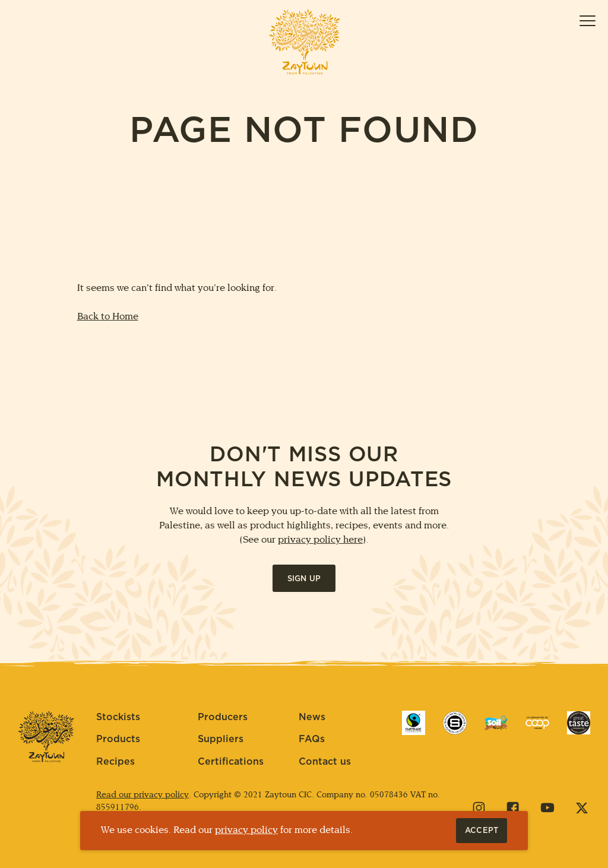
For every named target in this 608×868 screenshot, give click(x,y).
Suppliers (221, 739)
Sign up (304, 579)
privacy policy (246, 830)
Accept (486, 831)
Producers (223, 717)
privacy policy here (320, 540)
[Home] (304, 41)
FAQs (312, 739)
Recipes (115, 762)
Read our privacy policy (142, 795)
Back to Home (108, 317)
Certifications (231, 762)
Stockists (118, 717)
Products (118, 739)
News (312, 717)
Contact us (325, 762)
